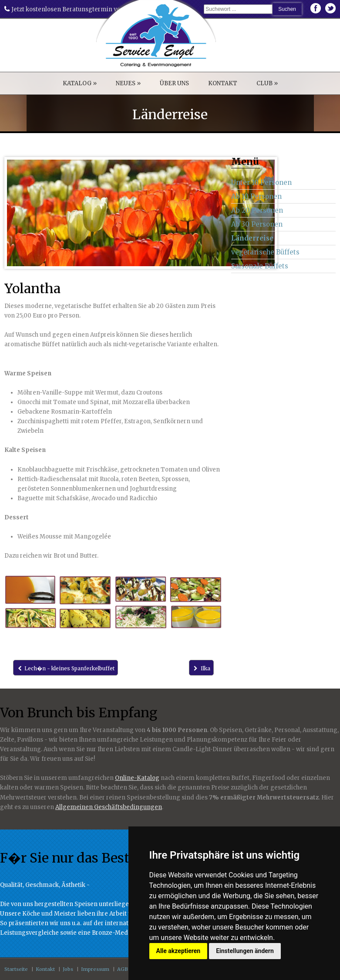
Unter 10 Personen (261, 182)
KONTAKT (223, 83)
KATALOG (80, 83)
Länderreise (252, 238)
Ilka (201, 668)
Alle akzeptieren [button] (178, 951)
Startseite (16, 969)
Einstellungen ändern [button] (245, 951)
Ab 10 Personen (256, 196)
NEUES (128, 83)
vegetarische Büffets (265, 252)
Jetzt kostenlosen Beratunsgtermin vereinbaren (77, 9)
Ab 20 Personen (257, 210)
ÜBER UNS (174, 83)
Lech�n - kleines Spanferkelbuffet (66, 668)
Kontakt (45, 969)
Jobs (68, 969)
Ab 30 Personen (257, 224)
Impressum (95, 969)
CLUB (267, 83)
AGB (123, 969)
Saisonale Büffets (260, 266)
